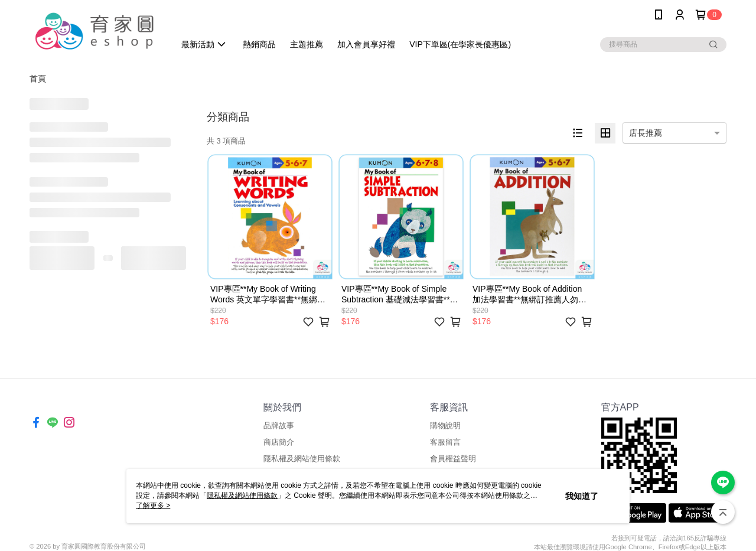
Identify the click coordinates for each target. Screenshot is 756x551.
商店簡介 (279, 442)
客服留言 (445, 442)
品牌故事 (279, 426)
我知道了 (582, 496)
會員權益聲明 (453, 459)
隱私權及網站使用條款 (302, 459)
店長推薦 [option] (646, 133)
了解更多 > (153, 506)
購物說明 (445, 426)
